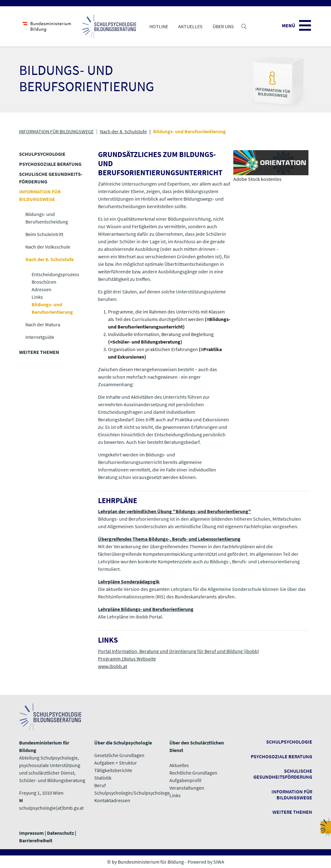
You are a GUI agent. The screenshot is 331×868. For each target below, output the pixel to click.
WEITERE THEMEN (39, 352)
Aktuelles (190, 26)
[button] (244, 26)
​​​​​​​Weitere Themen (292, 812)
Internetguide (40, 337)
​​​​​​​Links (175, 795)
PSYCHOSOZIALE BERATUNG (50, 164)
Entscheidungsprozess (55, 274)
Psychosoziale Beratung (282, 756)
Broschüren (44, 282)
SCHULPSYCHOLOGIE (42, 154)
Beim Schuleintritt (44, 234)
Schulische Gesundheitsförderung (283, 774)
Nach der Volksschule (48, 247)
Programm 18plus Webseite (127, 659)
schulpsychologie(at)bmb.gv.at (51, 808)
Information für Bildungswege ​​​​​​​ (292, 794)
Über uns (223, 26)
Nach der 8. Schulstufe (123, 131)
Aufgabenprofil (185, 780)
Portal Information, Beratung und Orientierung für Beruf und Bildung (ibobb (178, 651)
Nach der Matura (43, 324)
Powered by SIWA (206, 862)
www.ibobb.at (113, 666)
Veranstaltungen (187, 788)
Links (37, 297)
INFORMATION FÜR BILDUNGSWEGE (56, 131)
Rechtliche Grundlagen (193, 773)
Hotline (159, 26)
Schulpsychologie (289, 742)
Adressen (41, 289)
